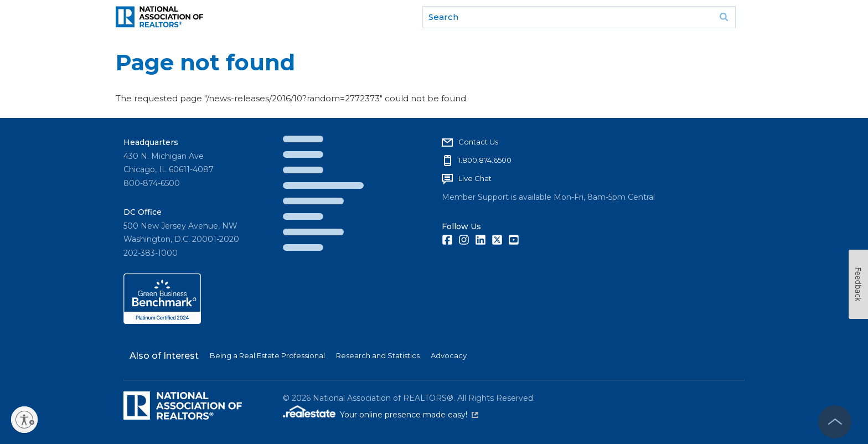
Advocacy (449, 355)
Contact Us (478, 142)
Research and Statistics (378, 355)
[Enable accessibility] (24, 420)
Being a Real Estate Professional (267, 355)
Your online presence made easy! (409, 415)
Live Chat (475, 178)
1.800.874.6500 (485, 160)
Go (724, 17)
